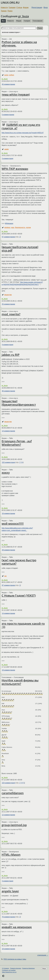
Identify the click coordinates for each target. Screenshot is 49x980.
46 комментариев (8, 391)
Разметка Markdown (28, 968)
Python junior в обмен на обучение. (19, 44)
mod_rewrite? (11, 314)
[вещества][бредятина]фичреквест (19, 403)
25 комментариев (8, 304)
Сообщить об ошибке (9, 970)
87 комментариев (8, 585)
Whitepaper (9, 223)
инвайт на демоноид (17, 927)
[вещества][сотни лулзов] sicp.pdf (20, 249)
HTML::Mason (11, 855)
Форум (26, 8)
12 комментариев (8, 815)
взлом (28, 227)
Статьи (19, 8)
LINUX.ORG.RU (10, 3)
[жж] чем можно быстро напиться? (19, 562)
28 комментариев (8, 550)
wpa (13, 227)
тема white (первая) (16, 94)
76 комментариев (8, 917)
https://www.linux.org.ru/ (9, 972)
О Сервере (6, 968)
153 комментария (8, 462)
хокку (6, 473)
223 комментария (8, 783)
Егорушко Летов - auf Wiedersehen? (17, 443)
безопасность (20, 227)
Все (3, 21)
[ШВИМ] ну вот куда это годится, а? (21, 126)
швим (6, 149)
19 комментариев (8, 670)
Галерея (12, 8)
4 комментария (8, 345)
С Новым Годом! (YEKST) (19, 595)
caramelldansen (13, 793)
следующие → (43, 955)
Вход (46, 8)
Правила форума (16, 968)
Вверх (44, 969)
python (12, 75)
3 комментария (8, 159)
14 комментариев (8, 431)
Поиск (10, 11)
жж (5, 576)
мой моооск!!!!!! (13, 524)
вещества (8, 295)
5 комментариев (8, 115)
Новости (4, 8)
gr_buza (24, 16)
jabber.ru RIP (11, 355)
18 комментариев (8, 513)
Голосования (38, 21)
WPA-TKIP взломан (15, 169)
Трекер (4, 11)
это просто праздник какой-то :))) (23, 625)
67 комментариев (8, 237)
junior (6, 75)
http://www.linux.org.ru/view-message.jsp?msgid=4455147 (23, 133)
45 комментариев (8, 84)
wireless (7, 227)
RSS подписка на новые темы (15, 959)
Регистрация (37, 8)
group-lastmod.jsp (14, 825)
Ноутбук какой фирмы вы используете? (20, 682)
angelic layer (10, 891)
